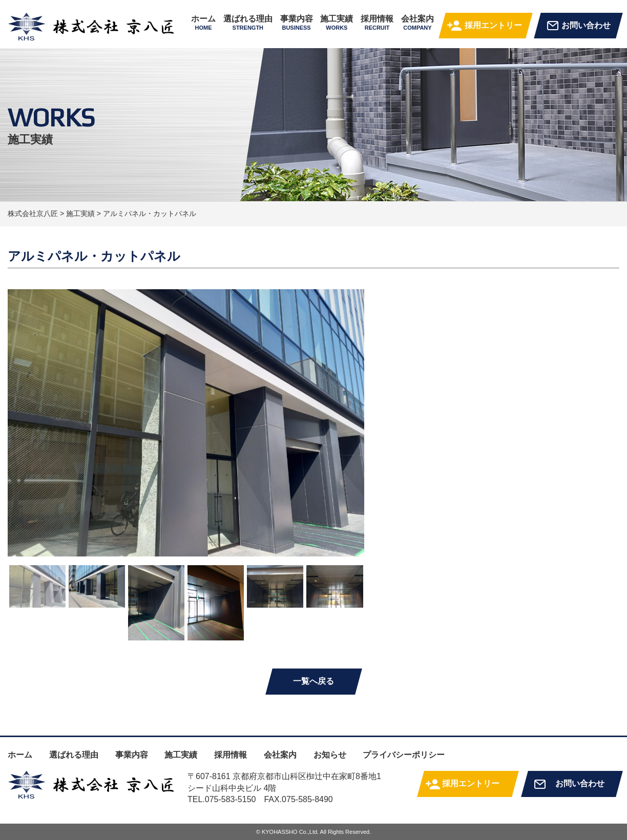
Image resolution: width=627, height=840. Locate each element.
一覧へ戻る (313, 681)
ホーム (203, 23)
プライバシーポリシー (404, 755)
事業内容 (297, 23)
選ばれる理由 (248, 23)
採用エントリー (493, 25)
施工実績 (337, 23)
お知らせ (330, 755)
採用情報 (377, 23)
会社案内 (417, 23)
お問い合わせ (586, 25)
